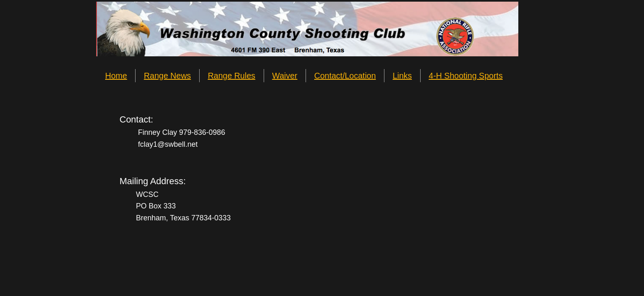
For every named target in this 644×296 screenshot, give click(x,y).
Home (116, 76)
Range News (167, 76)
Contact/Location (345, 76)
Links (402, 76)
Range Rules (232, 76)
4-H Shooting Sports (466, 76)
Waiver (285, 76)
